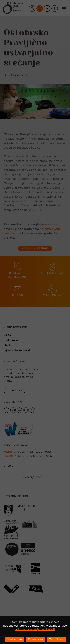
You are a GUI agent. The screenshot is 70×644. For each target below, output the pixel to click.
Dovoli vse (35, 639)
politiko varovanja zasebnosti (35, 629)
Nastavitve (14, 639)
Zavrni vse (56, 639)
